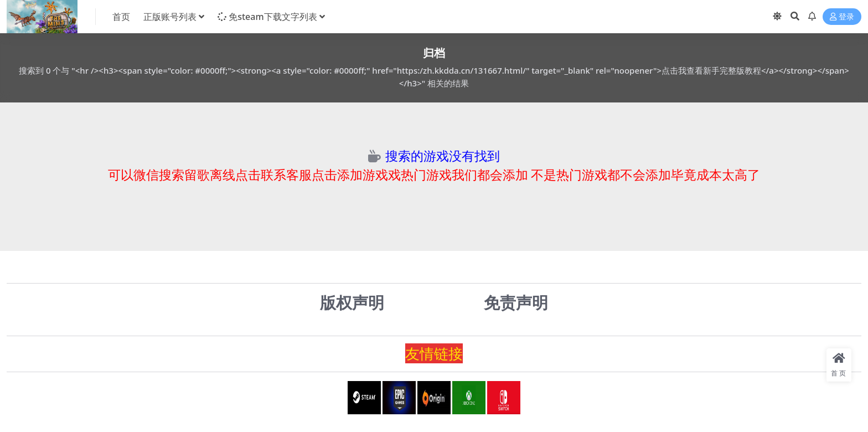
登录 (842, 17)
